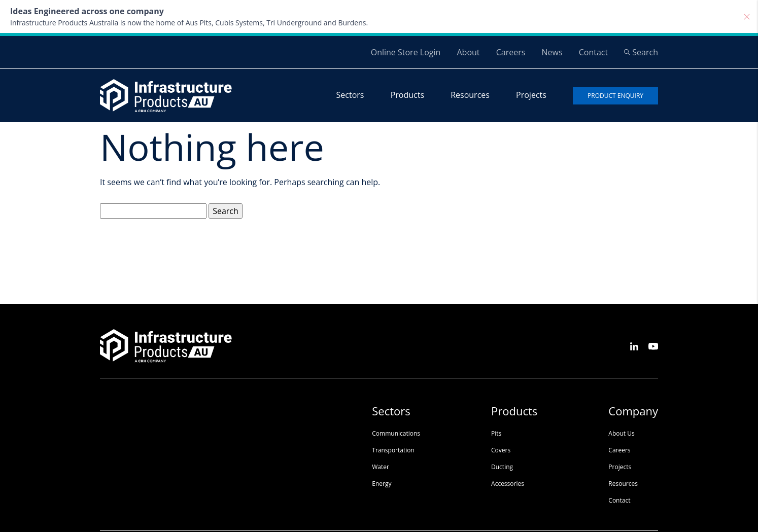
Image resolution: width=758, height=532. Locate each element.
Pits (496, 433)
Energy (382, 484)
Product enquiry (615, 96)
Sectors (350, 95)
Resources (470, 95)
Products (407, 95)
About (468, 52)
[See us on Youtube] (653, 346)
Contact (593, 52)
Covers (501, 450)
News (552, 52)
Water (381, 467)
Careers (511, 52)
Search (641, 52)
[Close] (747, 17)
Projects (531, 95)
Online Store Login (406, 52)
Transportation (393, 450)
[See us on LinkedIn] (634, 346)
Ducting (502, 467)
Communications (396, 433)
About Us (621, 433)
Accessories (508, 484)
